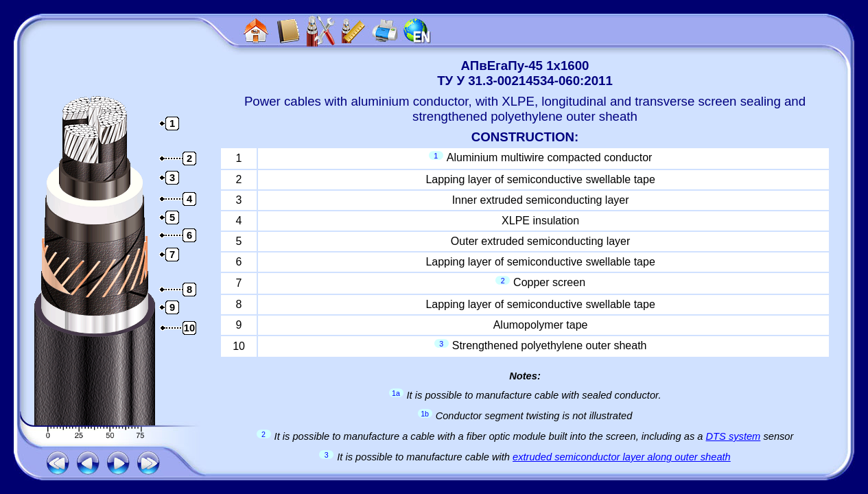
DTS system (734, 436)
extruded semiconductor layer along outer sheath (622, 457)
